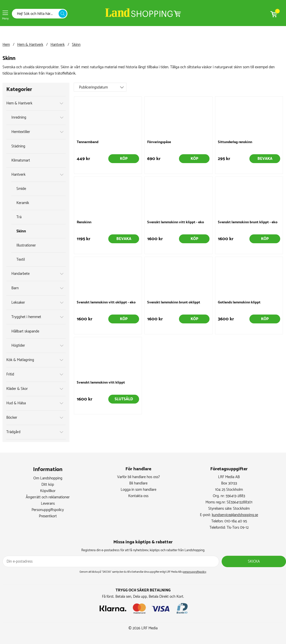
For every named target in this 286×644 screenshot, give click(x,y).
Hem (6, 45)
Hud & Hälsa (16, 403)
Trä (19, 217)
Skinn (76, 45)
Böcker (12, 418)
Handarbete (20, 274)
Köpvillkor (48, 491)
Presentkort (48, 516)
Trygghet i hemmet (26, 317)
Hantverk (58, 45)
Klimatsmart (21, 160)
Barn (15, 288)
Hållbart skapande (25, 331)
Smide (21, 189)
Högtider (18, 346)
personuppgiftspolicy (195, 572)
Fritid (10, 374)
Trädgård (13, 432)
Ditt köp (48, 485)
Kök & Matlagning (20, 360)
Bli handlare (138, 483)
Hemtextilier (21, 132)
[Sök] (37, 14)
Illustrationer (26, 245)
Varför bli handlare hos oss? (138, 477)
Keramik (23, 203)
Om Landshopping (48, 478)
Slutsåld (124, 399)
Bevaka (265, 159)
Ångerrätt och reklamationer (48, 497)
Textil (21, 260)
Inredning (19, 117)
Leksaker (18, 303)
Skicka (254, 561)
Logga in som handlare (138, 490)
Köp (124, 159)
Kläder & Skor (17, 389)
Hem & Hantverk (30, 45)
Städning (18, 146)
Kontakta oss (138, 496)
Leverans (48, 504)
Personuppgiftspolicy (48, 510)
